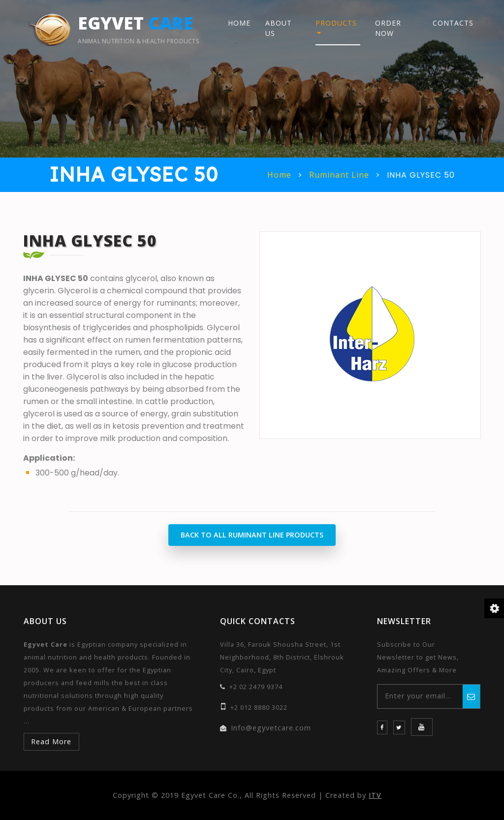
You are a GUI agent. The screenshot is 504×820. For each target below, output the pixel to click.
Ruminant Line (339, 175)
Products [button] (336, 23)
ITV (375, 795)
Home (239, 23)
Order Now (388, 28)
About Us (279, 28)
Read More (51, 741)
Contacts (453, 23)
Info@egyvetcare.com (271, 728)
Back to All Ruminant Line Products (252, 535)
